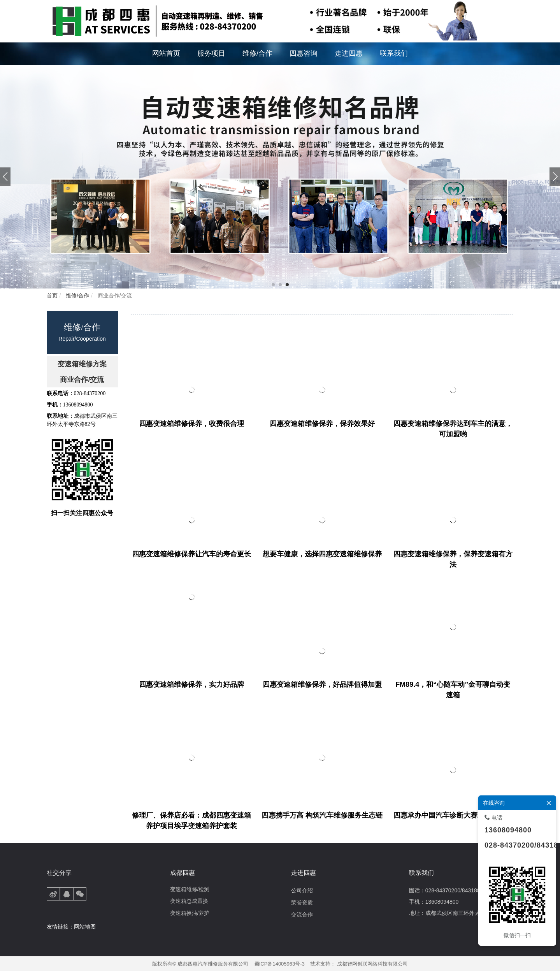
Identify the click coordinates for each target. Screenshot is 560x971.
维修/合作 (77, 296)
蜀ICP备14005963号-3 (279, 964)
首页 (52, 296)
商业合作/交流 (114, 296)
